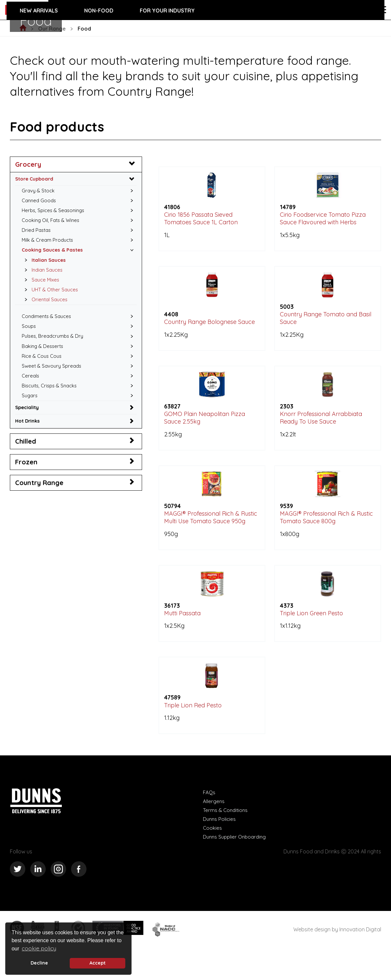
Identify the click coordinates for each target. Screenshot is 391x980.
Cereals (31, 385)
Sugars (30, 406)
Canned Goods (40, 202)
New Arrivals (39, 11)
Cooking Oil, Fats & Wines (52, 222)
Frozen (26, 473)
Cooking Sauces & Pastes (54, 254)
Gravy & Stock (39, 191)
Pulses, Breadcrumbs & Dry (54, 343)
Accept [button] (98, 963)
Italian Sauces (44, 264)
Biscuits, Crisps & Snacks (51, 395)
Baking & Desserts (44, 354)
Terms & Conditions (226, 839)
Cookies (213, 856)
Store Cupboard (36, 179)
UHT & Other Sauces (51, 295)
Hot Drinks (29, 432)
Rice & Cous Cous (43, 364)
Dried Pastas (37, 233)
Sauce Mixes (41, 285)
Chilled (26, 453)
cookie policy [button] (39, 948)
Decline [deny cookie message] (39, 963)
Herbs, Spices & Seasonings (55, 212)
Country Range (39, 494)
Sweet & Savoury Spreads (53, 375)
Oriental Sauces (46, 306)
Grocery (28, 164)
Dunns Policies (220, 847)
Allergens (214, 830)
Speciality (28, 418)
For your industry (167, 11)
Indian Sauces (43, 274)
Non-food (99, 11)
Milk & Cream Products (49, 243)
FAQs (209, 821)
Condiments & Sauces (48, 323)
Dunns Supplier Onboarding (236, 865)
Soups (29, 333)
